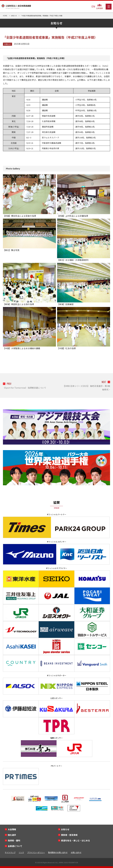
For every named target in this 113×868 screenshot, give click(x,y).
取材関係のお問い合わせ (58, 852)
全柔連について (15, 846)
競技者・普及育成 (69, 835)
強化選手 (12, 835)
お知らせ (8, 44)
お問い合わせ (76, 852)
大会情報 (12, 829)
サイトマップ (10, 852)
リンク (21, 852)
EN (93, 6)
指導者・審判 (14, 840)
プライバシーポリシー (36, 852)
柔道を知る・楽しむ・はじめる (75, 840)
